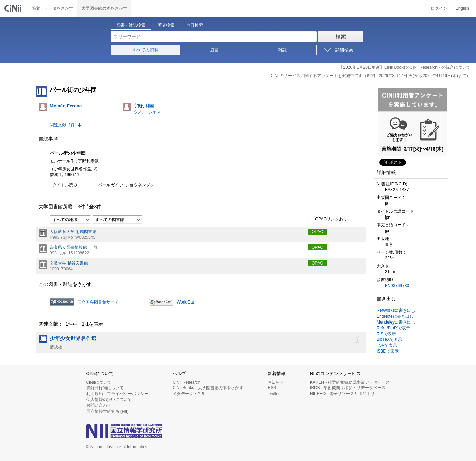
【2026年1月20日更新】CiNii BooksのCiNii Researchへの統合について (405, 67)
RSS (272, 388)
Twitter (274, 394)
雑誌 (282, 50)
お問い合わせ (99, 405)
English (462, 8)
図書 (214, 50)
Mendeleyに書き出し (396, 322)
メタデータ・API (188, 394)
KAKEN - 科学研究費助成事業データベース (350, 382)
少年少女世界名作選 (73, 338)
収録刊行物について (105, 388)
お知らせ (276, 382)
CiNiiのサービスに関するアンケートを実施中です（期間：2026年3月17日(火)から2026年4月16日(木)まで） (371, 76)
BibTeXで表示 (389, 339)
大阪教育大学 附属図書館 (73, 232)
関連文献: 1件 (62, 125)
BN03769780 (397, 286)
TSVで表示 (387, 345)
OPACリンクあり (327, 219)
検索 (341, 36)
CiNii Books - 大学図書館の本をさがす (208, 388)
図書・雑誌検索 (131, 25)
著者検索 (166, 25)
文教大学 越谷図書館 (69, 263)
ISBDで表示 (388, 351)
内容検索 (195, 25)
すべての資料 (145, 50)
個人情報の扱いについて (109, 400)
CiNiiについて (99, 382)
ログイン (439, 8)
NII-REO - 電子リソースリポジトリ (342, 394)
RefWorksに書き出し (396, 310)
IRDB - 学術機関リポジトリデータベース (348, 388)
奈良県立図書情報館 (68, 247)
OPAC (317, 232)
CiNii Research (186, 382)
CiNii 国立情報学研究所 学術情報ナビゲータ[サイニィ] (14, 8)
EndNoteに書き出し (395, 316)
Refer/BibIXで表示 (393, 328)
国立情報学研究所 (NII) (108, 411)
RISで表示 (386, 334)
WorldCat (185, 302)
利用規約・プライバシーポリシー (117, 394)
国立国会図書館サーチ (98, 302)
